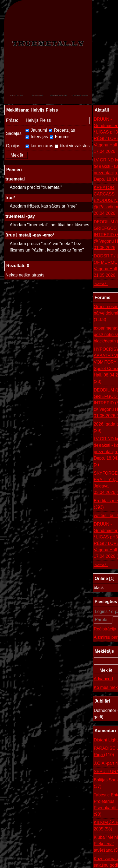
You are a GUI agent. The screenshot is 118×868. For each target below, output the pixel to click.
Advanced (103, 679)
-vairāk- (101, 284)
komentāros (39, 146)
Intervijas (37, 137)
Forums (60, 137)
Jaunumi (36, 130)
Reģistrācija (105, 629)
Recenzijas (62, 130)
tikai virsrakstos (72, 146)
